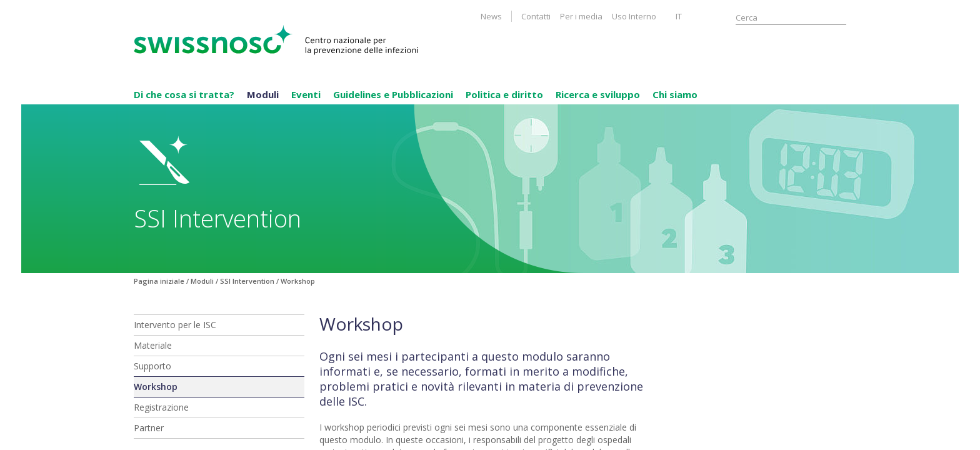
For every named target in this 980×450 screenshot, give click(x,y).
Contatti (536, 16)
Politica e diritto (504, 94)
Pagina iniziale (159, 281)
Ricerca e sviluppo (598, 94)
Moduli (263, 94)
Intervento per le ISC (175, 325)
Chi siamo (675, 94)
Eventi (306, 94)
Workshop (156, 387)
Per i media (581, 16)
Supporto (152, 366)
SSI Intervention (247, 281)
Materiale (153, 345)
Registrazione (161, 407)
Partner (149, 428)
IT (679, 16)
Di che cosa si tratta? (184, 94)
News (491, 16)
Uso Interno (634, 16)
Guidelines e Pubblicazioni (393, 94)
